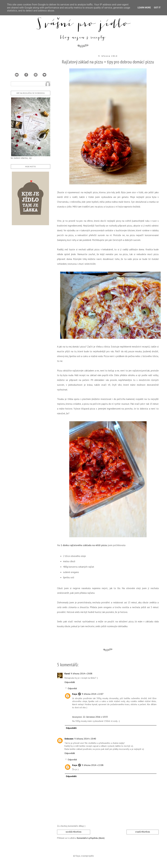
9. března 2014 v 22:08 (93, 765)
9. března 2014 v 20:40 (85, 739)
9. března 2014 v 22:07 (93, 694)
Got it (157, 8)
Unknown (69, 739)
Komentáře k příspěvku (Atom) (91, 838)
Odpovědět (70, 682)
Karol (67, 674)
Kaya (75, 694)
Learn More (144, 8)
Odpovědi (72, 689)
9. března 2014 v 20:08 (81, 674)
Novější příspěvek (74, 832)
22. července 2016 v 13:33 (95, 717)
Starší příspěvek (143, 832)
